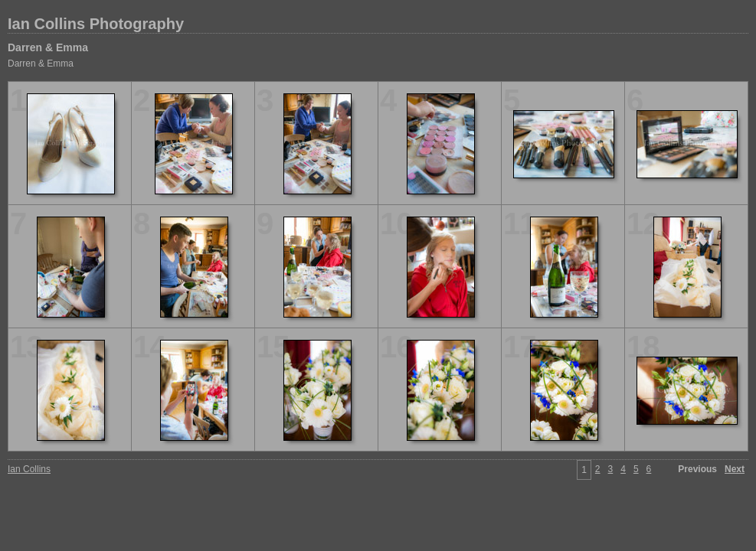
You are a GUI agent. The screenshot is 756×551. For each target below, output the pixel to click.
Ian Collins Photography (96, 24)
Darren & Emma (48, 47)
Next (735, 469)
